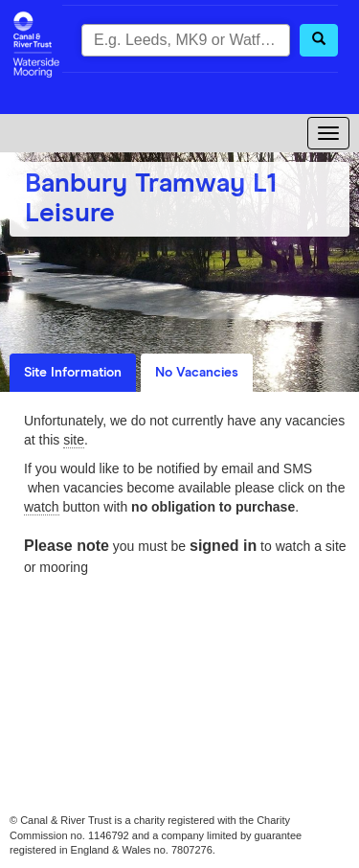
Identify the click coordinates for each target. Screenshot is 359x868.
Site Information (73, 373)
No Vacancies (197, 373)
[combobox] (186, 40)
